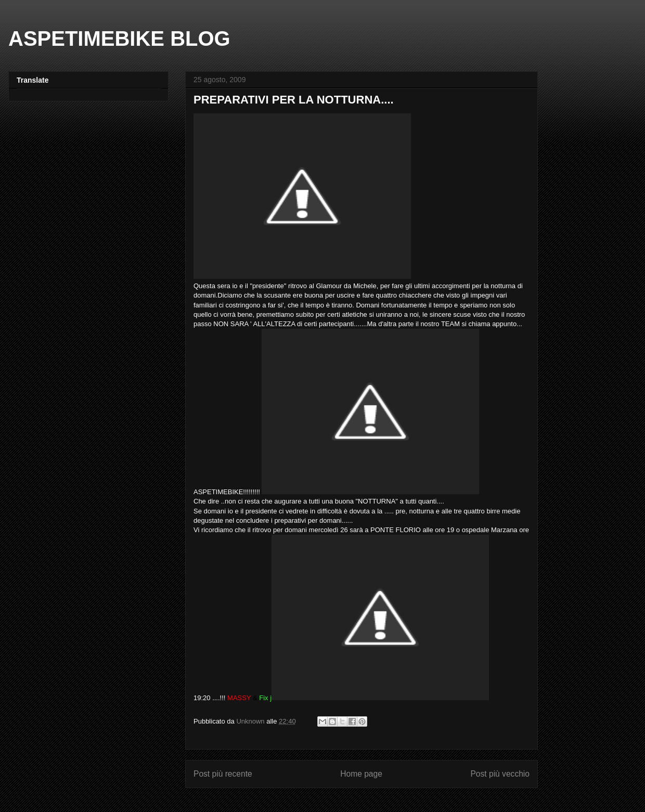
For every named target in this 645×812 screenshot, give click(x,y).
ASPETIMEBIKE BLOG (119, 38)
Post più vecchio (500, 774)
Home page (361, 774)
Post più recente (223, 774)
